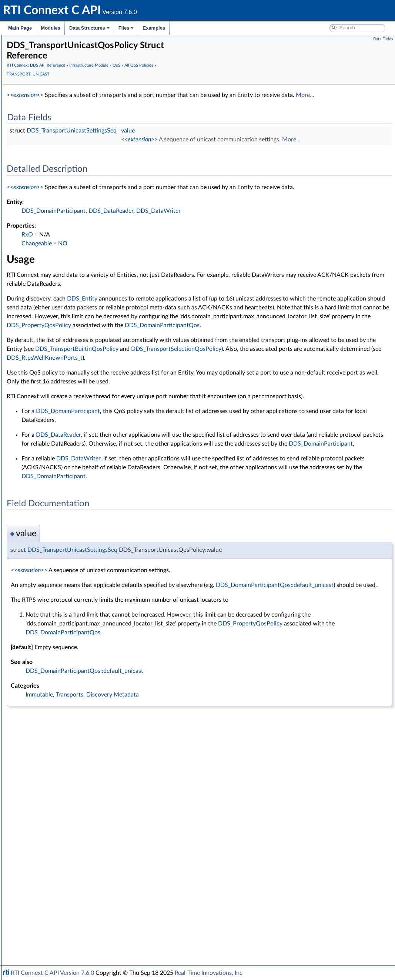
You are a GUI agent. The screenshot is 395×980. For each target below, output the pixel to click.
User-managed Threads (57, 823)
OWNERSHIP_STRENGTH (73, 457)
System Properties (45, 905)
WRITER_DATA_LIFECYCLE (73, 685)
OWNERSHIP (58, 449)
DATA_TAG (55, 261)
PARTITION (55, 465)
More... (141, 104)
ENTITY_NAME (60, 359)
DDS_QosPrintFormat (67, 709)
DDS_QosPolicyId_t (64, 750)
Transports (36, 856)
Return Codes (46, 172)
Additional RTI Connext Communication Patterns (80, 921)
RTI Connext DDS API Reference (56, 82)
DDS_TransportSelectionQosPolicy (163, 402)
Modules (51, 28)
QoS (35, 188)
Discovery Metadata (224, 775)
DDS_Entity (193, 325)
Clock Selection (48, 131)
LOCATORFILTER (62, 416)
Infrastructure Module (50, 123)
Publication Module (47, 107)
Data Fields (383, 39)
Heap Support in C (52, 807)
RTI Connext (27, 50)
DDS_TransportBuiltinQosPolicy (304, 393)
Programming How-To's (45, 929)
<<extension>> (136, 95)
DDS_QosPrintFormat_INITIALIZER (82, 734)
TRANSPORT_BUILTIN (68, 579)
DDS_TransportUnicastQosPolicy (85, 636)
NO (174, 270)
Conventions (33, 74)
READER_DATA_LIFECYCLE (74, 506)
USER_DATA (56, 677)
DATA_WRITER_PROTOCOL (75, 269)
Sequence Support (51, 839)
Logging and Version (47, 872)
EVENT (50, 367)
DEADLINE (55, 294)
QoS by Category (56, 758)
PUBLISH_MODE (62, 497)
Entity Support (47, 766)
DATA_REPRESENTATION (72, 253)
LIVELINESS (56, 408)
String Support (47, 848)
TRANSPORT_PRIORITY (70, 603)
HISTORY (53, 375)
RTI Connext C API (28, 41)
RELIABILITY (57, 522)
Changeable (148, 270)
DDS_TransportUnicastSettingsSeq (183, 140)
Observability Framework (53, 888)
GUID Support (47, 147)
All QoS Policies (54, 196)
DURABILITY (57, 335)
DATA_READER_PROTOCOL (75, 237)
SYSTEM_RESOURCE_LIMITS (76, 546)
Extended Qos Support (68, 701)
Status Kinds (45, 180)
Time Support (46, 139)
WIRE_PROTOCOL (64, 693)
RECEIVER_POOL (62, 514)
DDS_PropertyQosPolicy (342, 361)
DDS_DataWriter (270, 238)
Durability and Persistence (54, 896)
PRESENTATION (61, 473)
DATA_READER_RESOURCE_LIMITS (84, 245)
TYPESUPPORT (60, 668)
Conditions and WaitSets (59, 774)
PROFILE (52, 481)
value (239, 140)
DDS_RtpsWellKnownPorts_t (156, 411)
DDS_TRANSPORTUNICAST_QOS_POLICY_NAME (106, 652)
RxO (138, 261)
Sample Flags (45, 791)
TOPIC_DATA (57, 563)
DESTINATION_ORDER (69, 302)
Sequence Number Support (62, 155)
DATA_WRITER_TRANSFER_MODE (83, 286)
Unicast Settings (66, 628)
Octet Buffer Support (55, 831)
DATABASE (55, 229)
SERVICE (52, 538)
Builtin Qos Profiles (52, 815)
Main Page (20, 28)
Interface (29, 937)
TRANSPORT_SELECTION (72, 611)
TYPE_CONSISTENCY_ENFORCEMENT (88, 660)
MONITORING (59, 432)
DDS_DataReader (222, 238)
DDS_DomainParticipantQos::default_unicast (181, 665)
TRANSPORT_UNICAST (69, 620)
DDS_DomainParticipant (165, 238)
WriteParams (45, 799)
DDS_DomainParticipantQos (207, 370)
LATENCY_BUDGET (65, 392)
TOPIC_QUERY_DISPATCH (73, 571)
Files (126, 28)
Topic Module (40, 98)
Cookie (38, 782)
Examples (154, 28)
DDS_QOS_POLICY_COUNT (75, 742)
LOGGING (54, 424)
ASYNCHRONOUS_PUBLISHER (79, 204)
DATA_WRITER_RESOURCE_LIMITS (83, 278)
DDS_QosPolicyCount (67, 717)
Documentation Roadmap (48, 66)
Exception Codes (50, 164)
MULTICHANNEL (62, 440)
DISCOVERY (57, 310)
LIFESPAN (54, 400)
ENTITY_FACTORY (64, 351)
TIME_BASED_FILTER (67, 554)
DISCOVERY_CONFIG (68, 318)
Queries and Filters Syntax (54, 864)
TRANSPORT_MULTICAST (72, 587)
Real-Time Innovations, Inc (209, 973)
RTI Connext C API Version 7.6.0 (52, 973)
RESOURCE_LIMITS (65, 530)
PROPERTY (55, 489)
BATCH (51, 221)
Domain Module (43, 90)
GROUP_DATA (59, 383)
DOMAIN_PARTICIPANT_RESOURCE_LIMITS (94, 326)
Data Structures (89, 28)
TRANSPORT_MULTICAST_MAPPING (85, 595)
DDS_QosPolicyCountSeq (71, 725)
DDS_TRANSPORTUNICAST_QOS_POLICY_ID (101, 644)
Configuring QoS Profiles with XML (64, 913)
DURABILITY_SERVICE (68, 343)
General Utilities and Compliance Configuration (78, 880)
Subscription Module (48, 115)
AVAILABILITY (58, 212)
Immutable (150, 775)
